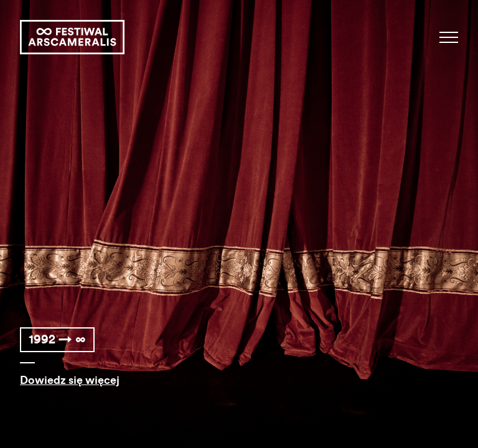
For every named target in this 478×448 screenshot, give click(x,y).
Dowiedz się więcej (70, 380)
